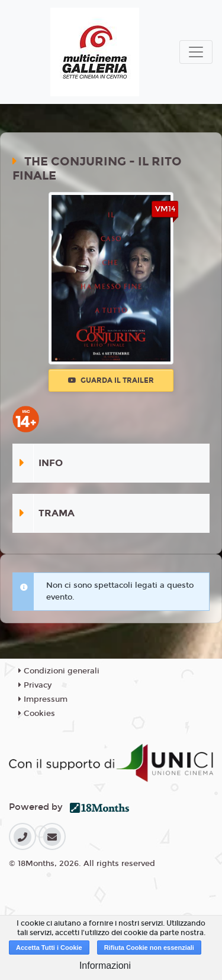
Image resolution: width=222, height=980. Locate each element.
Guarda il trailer (111, 380)
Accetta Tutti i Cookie (49, 948)
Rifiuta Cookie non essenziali (149, 948)
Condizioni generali (59, 671)
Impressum (43, 699)
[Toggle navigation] (196, 52)
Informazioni (105, 966)
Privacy (35, 685)
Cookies (37, 714)
